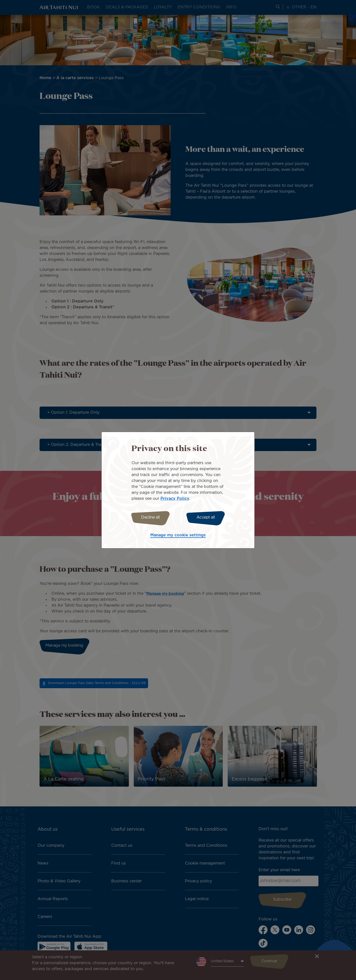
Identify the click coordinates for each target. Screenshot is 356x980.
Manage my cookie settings (178, 536)
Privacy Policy (175, 498)
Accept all (207, 517)
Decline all (149, 517)
